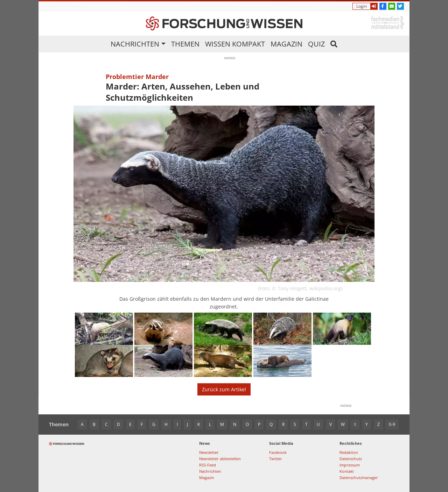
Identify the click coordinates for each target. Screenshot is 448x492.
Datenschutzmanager (359, 477)
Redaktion (349, 452)
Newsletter (209, 452)
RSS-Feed (208, 465)
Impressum (350, 465)
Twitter (276, 459)
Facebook (278, 452)
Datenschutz (351, 459)
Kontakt (347, 471)
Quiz (316, 44)
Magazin (286, 44)
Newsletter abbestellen (220, 459)
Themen (185, 44)
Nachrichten (135, 44)
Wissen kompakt (235, 44)
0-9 (392, 424)
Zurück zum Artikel (224, 389)
